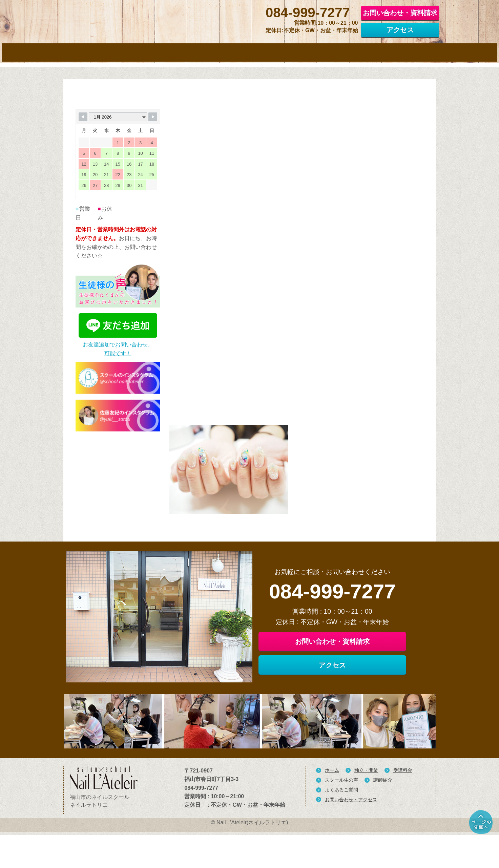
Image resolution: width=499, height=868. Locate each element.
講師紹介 (383, 819)
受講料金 (403, 809)
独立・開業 (366, 809)
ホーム (332, 809)
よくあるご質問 (341, 828)
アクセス (400, 29)
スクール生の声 (341, 819)
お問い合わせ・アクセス (351, 838)
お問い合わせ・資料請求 (400, 12)
